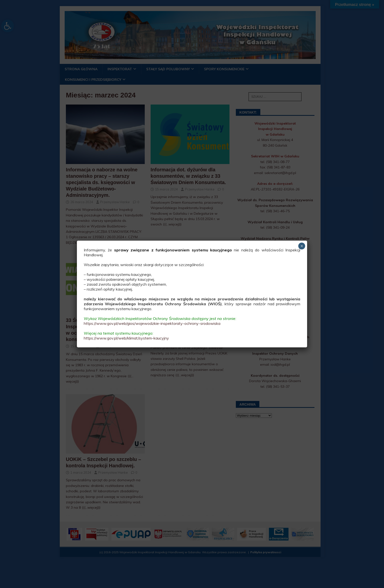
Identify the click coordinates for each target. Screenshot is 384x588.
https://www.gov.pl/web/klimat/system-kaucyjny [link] (126, 338)
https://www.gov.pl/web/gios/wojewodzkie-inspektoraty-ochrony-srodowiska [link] (152, 323)
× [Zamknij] (302, 246)
